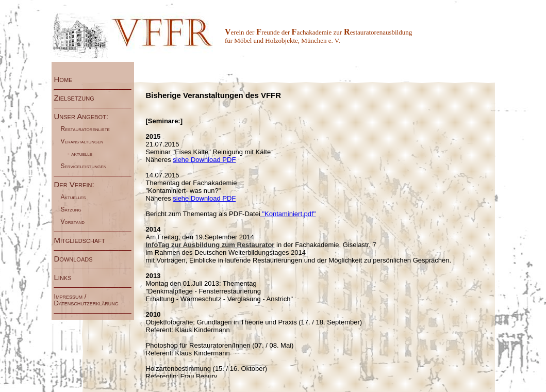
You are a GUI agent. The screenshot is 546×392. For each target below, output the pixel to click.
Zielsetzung (81, 98)
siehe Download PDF (204, 160)
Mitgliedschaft (80, 240)
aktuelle (82, 154)
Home (69, 79)
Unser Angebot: (81, 116)
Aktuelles (74, 197)
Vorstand (74, 222)
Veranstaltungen (83, 141)
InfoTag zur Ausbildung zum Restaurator (210, 245)
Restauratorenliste (86, 129)
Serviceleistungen (85, 166)
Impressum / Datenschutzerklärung (88, 300)
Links (71, 277)
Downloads (76, 259)
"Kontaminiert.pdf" (288, 214)
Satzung (72, 209)
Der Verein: (75, 184)
